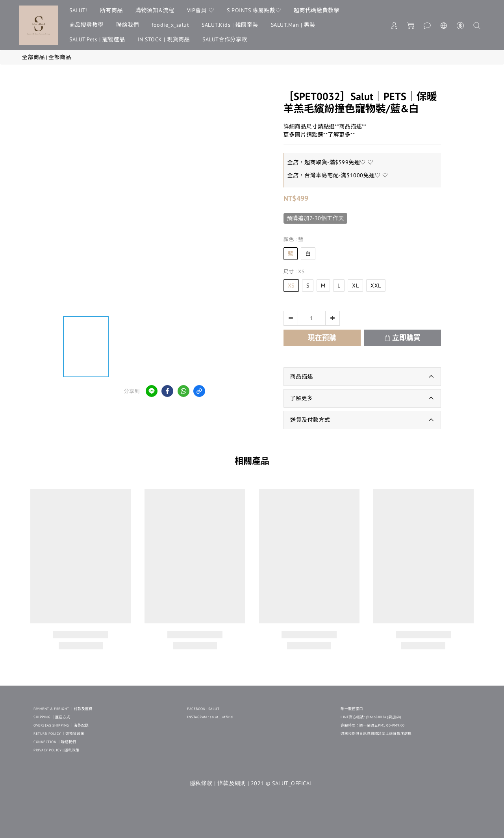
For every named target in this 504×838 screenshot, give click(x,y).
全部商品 (33, 57)
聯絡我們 (128, 25)
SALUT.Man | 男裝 (293, 25)
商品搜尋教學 (86, 25)
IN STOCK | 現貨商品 (164, 39)
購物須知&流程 (155, 10)
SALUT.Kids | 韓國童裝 (230, 25)
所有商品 (111, 10)
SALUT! (78, 10)
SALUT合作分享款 (225, 39)
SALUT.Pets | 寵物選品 (97, 39)
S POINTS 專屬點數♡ (254, 10)
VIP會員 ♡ (201, 10)
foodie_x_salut (170, 25)
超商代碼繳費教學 (317, 10)
